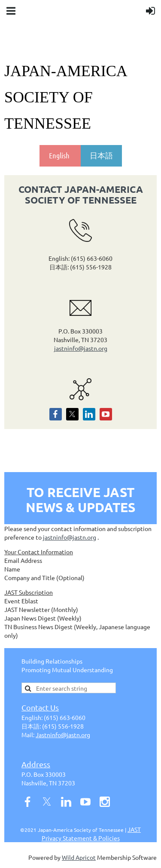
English (60, 155)
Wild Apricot (79, 857)
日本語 (101, 155)
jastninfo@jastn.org (81, 348)
